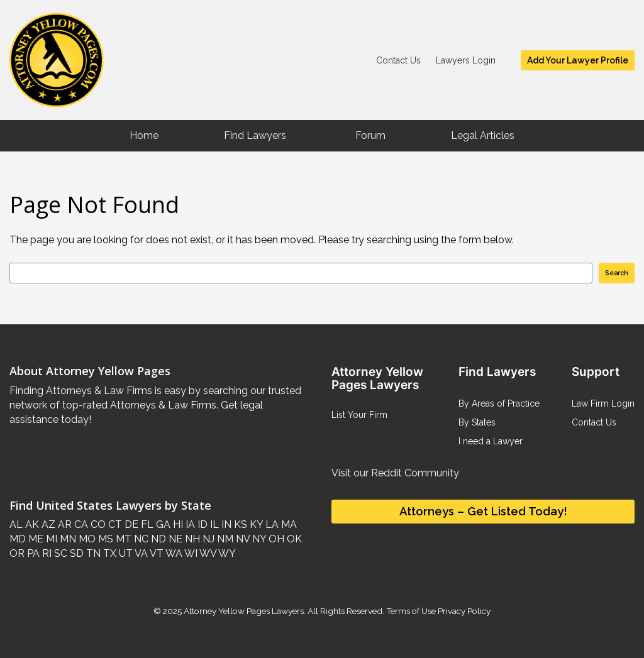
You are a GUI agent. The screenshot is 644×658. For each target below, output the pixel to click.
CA (80, 524)
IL (213, 524)
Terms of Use (411, 611)
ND (157, 539)
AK (31, 524)
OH (275, 539)
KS (239, 524)
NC (140, 539)
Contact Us (398, 60)
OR (17, 553)
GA (162, 524)
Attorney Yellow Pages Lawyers (244, 611)
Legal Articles (483, 135)
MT (122, 539)
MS (104, 539)
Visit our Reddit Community (395, 473)
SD (75, 553)
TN (92, 553)
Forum (370, 135)
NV (241, 539)
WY (226, 553)
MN (67, 539)
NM (224, 539)
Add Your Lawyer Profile (578, 60)
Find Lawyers (255, 135)
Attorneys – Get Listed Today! (483, 511)
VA (140, 553)
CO (97, 524)
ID (201, 524)
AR (64, 524)
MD (18, 539)
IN (225, 524)
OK (293, 539)
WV (207, 553)
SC (59, 553)
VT (156, 553)
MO (86, 539)
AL (16, 524)
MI (50, 539)
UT (125, 553)
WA (173, 553)
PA (32, 553)
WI (190, 553)
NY (258, 539)
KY (255, 524)
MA (288, 524)
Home (144, 135)
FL (146, 524)
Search (617, 273)
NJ (207, 539)
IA (189, 524)
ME (35, 539)
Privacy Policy (463, 611)
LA (271, 524)
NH (191, 539)
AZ (47, 524)
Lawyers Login (466, 60)
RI (46, 553)
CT (114, 524)
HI (177, 524)
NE (174, 539)
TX (108, 553)
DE (130, 524)
